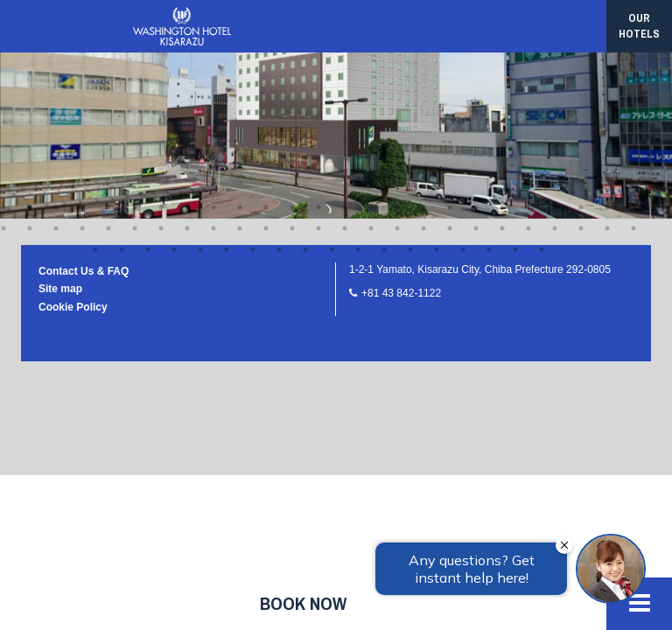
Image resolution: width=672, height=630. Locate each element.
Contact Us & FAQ (84, 53)
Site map (60, 71)
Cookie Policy (73, 89)
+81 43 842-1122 (401, 75)
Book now (303, 603)
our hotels (639, 26)
